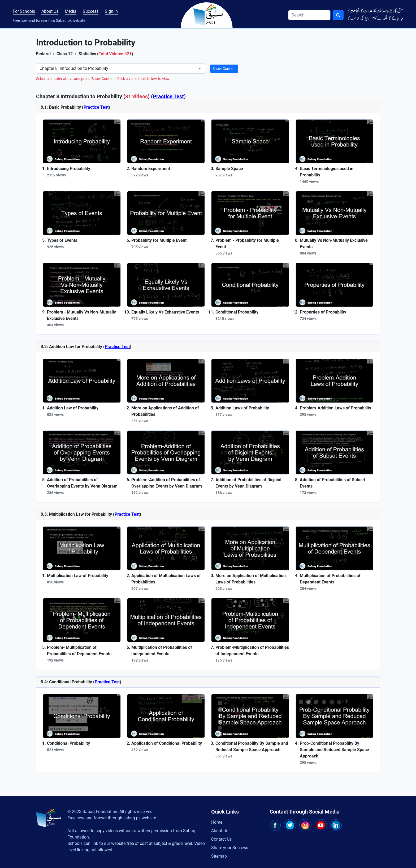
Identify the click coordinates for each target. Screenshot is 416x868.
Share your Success (230, 848)
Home (217, 822)
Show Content (224, 69)
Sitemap (219, 856)
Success (91, 11)
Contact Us (221, 839)
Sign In (111, 11)
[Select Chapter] (121, 69)
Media (71, 11)
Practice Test (168, 96)
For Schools (24, 11)
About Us (50, 11)
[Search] (309, 15)
